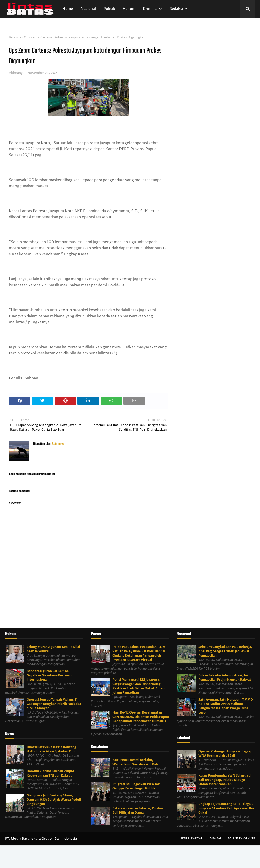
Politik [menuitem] (109, 9)
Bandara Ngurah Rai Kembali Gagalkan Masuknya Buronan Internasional (49, 675)
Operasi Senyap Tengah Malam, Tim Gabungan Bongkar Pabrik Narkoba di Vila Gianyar (54, 704)
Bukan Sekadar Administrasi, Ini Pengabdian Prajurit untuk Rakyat (225, 678)
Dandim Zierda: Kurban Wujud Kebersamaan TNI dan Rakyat (50, 773)
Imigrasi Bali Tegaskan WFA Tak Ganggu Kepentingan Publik (136, 786)
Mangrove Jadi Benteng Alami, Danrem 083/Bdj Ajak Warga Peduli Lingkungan (54, 800)
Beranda (15, 37)
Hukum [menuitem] (129, 9)
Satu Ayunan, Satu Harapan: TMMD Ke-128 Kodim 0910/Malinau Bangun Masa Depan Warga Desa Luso (226, 706)
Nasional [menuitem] (88, 9)
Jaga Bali (216, 838)
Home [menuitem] (68, 9)
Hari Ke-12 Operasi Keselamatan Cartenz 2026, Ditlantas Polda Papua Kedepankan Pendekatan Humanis (141, 717)
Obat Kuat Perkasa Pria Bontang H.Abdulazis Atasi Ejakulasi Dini (51, 749)
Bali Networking (241, 838)
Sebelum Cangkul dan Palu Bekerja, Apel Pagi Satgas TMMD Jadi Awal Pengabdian (225, 651)
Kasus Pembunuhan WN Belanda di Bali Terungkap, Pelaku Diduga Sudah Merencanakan (225, 780)
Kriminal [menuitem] (150, 9)
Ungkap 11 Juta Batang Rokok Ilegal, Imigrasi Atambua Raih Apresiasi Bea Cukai (226, 808)
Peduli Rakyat (191, 838)
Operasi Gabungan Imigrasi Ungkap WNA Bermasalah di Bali (225, 754)
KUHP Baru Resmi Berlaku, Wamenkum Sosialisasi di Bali (135, 762)
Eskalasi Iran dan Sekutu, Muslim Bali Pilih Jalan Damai (138, 810)
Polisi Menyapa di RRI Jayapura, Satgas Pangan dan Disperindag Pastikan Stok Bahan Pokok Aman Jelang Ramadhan (139, 686)
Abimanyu (17, 73)
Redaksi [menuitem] (176, 9)
